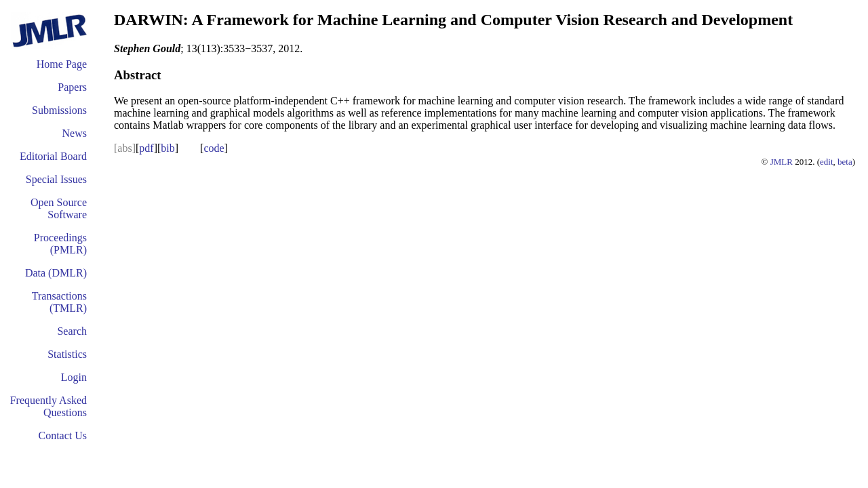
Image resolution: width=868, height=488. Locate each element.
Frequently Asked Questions (48, 406)
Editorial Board (53, 156)
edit (827, 162)
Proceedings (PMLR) (60, 244)
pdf (146, 148)
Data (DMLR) (56, 273)
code (214, 148)
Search (72, 331)
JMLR (782, 162)
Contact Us (62, 435)
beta (845, 162)
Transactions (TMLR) (59, 302)
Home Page (62, 64)
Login (74, 377)
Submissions (59, 110)
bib (167, 148)
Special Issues (56, 179)
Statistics (67, 354)
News (75, 133)
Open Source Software (59, 208)
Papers (72, 87)
